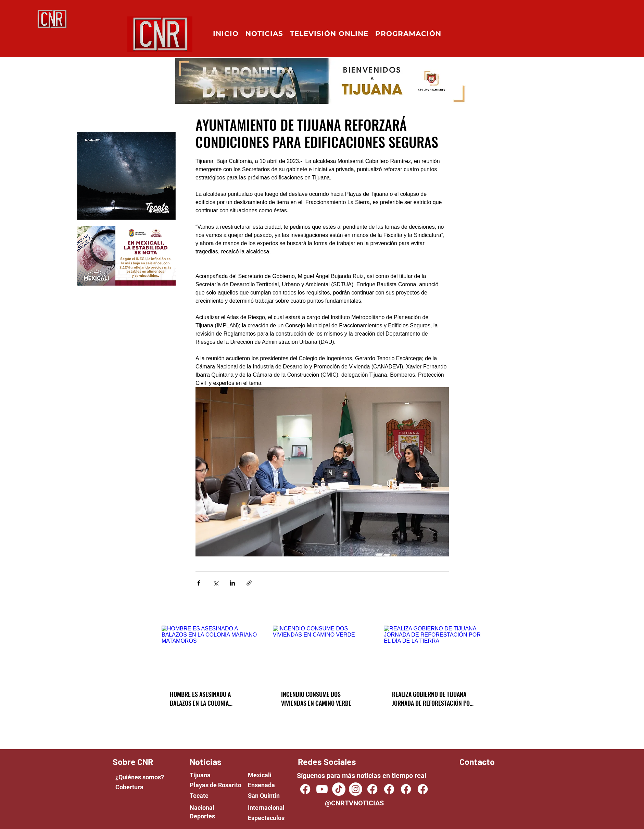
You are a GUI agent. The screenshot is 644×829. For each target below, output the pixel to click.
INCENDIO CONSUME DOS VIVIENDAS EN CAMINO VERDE (316, 699)
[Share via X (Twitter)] (216, 583)
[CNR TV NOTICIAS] (305, 789)
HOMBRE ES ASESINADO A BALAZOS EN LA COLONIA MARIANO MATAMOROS (200, 699)
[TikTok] (339, 789)
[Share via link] (249, 583)
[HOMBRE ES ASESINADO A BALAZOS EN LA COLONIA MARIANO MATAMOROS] (211, 653)
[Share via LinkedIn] (232, 583)
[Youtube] (322, 789)
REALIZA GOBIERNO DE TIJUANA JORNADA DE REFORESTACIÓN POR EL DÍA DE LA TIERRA (433, 699)
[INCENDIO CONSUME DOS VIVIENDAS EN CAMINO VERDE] (322, 653)
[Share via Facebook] (199, 583)
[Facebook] (372, 789)
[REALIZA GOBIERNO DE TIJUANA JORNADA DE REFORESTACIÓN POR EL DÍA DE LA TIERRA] (433, 653)
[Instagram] (356, 789)
